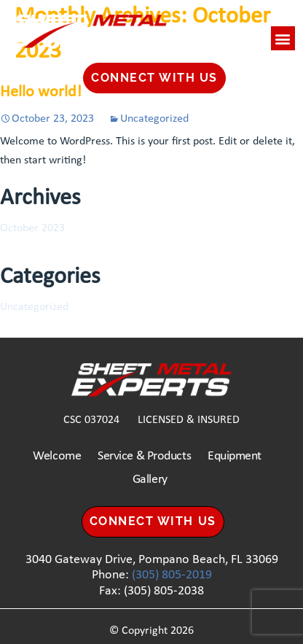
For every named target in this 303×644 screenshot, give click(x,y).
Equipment (235, 456)
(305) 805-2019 (172, 575)
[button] (283, 38)
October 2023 (32, 228)
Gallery (150, 480)
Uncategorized (154, 119)
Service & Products (144, 456)
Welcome (57, 456)
